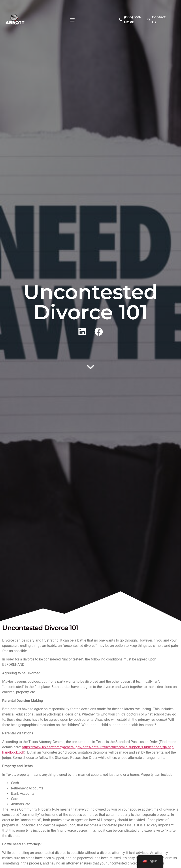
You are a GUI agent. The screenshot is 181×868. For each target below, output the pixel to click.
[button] (72, 20)
